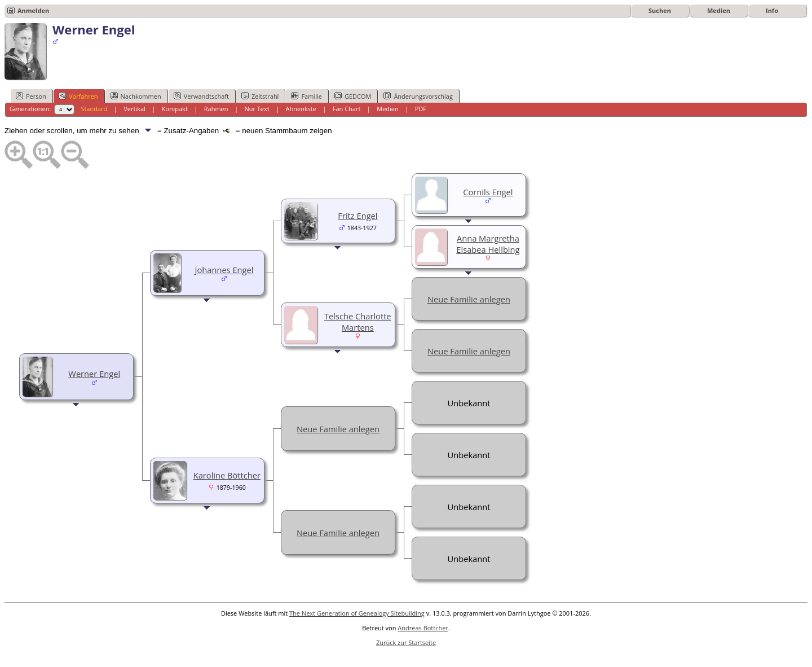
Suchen (660, 10)
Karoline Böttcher (227, 475)
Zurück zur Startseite (406, 642)
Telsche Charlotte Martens (358, 322)
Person (31, 96)
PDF (421, 109)
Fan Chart (347, 109)
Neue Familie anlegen (469, 299)
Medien (719, 10)
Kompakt (175, 109)
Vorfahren (78, 96)
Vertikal (134, 109)
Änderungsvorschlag (418, 96)
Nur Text (257, 109)
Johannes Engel (224, 270)
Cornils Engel (488, 192)
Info (772, 10)
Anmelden (33, 10)
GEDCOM (353, 96)
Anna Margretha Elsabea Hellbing (488, 244)
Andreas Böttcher (423, 628)
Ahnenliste (301, 109)
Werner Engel (94, 374)
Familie (306, 96)
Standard (94, 109)
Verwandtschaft (201, 96)
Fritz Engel (358, 216)
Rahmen (216, 109)
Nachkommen (136, 96)
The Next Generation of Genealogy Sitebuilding (357, 613)
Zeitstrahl (260, 96)
